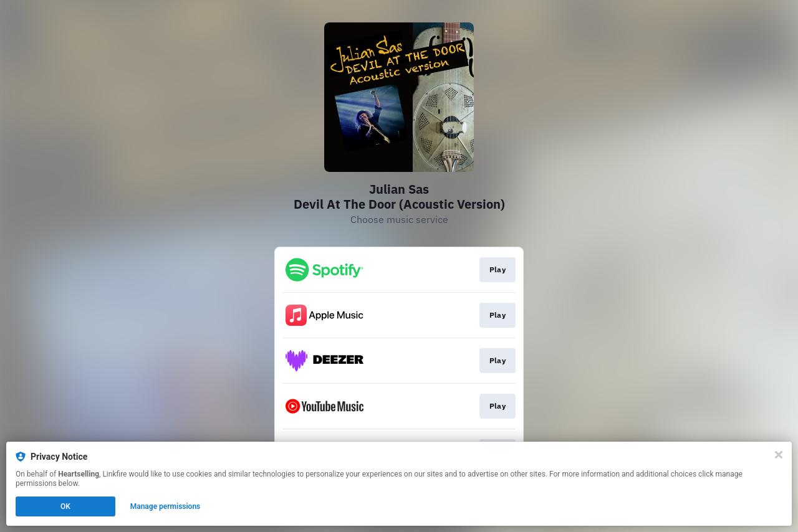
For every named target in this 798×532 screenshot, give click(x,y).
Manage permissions (166, 506)
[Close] (779, 455)
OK (65, 506)
